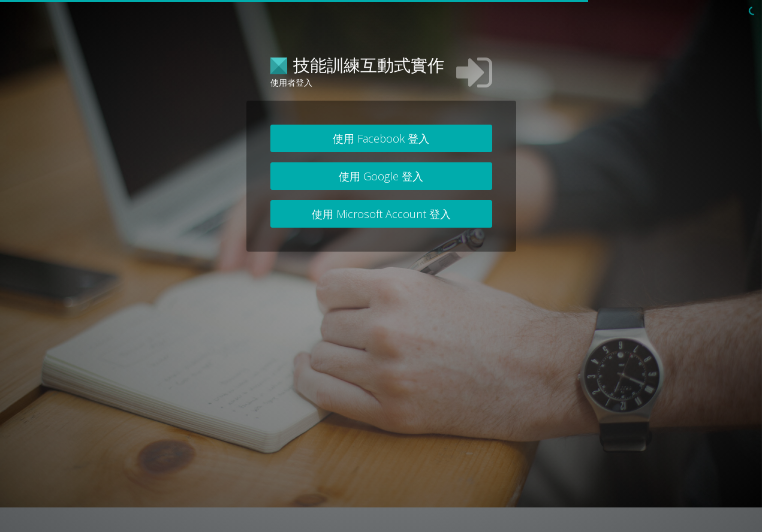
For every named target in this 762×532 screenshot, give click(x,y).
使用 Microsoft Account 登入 (381, 214)
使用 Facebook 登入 (381, 138)
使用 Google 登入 (381, 176)
